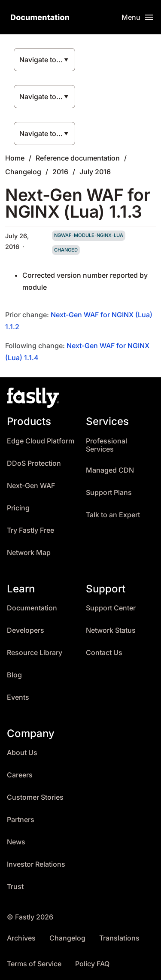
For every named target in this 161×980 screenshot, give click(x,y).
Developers (26, 630)
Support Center (111, 608)
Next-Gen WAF (31, 486)
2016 (60, 172)
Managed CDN (110, 470)
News (16, 842)
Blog (14, 675)
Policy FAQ (92, 964)
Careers (20, 775)
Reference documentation (78, 158)
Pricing (18, 508)
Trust (15, 887)
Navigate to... (41, 60)
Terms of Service (34, 964)
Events (18, 697)
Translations (119, 938)
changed (66, 250)
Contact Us (104, 653)
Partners (21, 820)
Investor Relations (36, 864)
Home (15, 158)
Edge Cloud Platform (41, 441)
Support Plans (109, 493)
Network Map (29, 553)
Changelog (23, 172)
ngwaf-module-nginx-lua (89, 235)
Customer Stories (35, 797)
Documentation (32, 608)
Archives (21, 938)
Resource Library (35, 653)
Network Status (111, 630)
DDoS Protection (34, 463)
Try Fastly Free (30, 530)
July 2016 (95, 172)
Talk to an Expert (113, 515)
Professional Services (106, 445)
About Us (22, 753)
